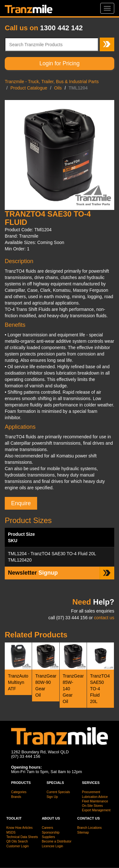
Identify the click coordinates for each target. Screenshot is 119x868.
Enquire (21, 503)
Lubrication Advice (95, 797)
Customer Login (18, 846)
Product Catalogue (29, 88)
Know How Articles (20, 828)
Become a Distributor (57, 841)
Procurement (91, 792)
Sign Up (52, 797)
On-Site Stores (92, 806)
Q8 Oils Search (17, 841)
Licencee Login (53, 846)
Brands (16, 797)
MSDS (11, 832)
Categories (19, 792)
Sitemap (83, 832)
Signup (33, 573)
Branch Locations (89, 828)
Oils (58, 88)
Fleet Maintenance (95, 801)
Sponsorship (51, 832)
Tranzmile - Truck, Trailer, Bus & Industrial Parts (52, 82)
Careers (48, 828)
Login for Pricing (59, 63)
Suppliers (49, 837)
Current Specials (58, 792)
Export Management (96, 810)
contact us (104, 618)
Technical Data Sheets (22, 837)
